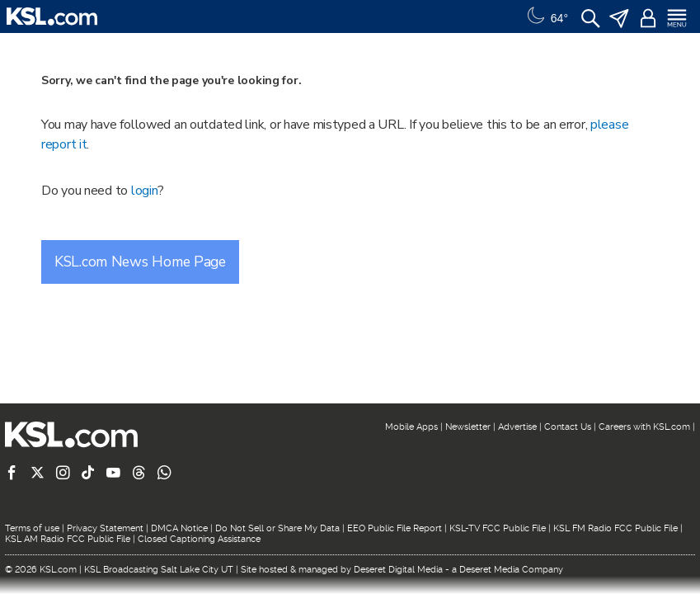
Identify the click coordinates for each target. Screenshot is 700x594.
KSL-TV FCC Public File (498, 528)
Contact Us (568, 427)
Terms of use (32, 528)
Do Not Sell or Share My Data (277, 528)
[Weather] (546, 16)
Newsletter (468, 427)
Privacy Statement (105, 528)
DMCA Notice (179, 528)
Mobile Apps (411, 427)
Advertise (517, 427)
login (145, 191)
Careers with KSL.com (644, 427)
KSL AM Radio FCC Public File (68, 539)
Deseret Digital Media (398, 570)
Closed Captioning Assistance (199, 539)
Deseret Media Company (511, 570)
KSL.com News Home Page (140, 262)
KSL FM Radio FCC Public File (615, 528)
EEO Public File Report (395, 528)
